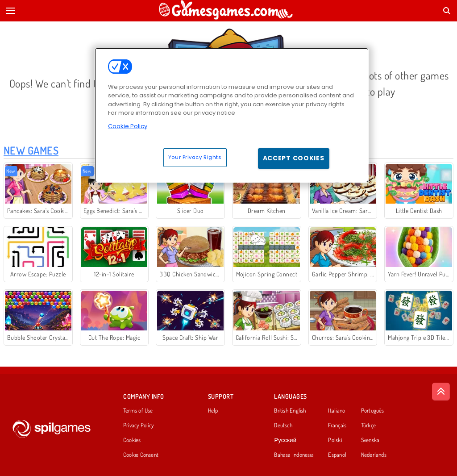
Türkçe (368, 426)
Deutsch (283, 426)
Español (337, 455)
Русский (285, 440)
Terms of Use (138, 411)
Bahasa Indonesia (294, 455)
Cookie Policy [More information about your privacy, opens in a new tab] (128, 126)
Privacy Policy (138, 426)
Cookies (132, 440)
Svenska (370, 440)
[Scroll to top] (441, 392)
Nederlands (374, 455)
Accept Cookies (294, 158)
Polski (335, 440)
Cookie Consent (141, 455)
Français (337, 426)
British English (290, 411)
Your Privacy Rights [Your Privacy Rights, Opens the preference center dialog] (195, 157)
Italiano (337, 411)
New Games (31, 150)
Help (213, 411)
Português (373, 411)
